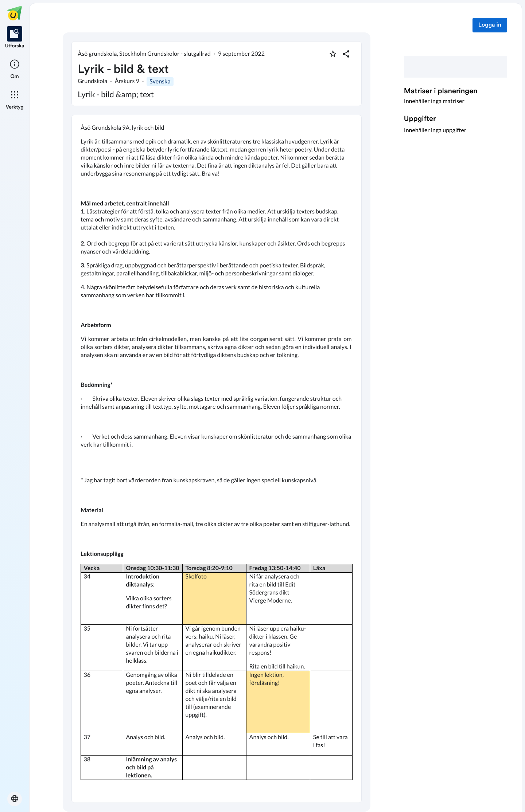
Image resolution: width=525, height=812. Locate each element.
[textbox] (217, 459)
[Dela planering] (346, 54)
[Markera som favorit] (333, 54)
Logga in (490, 25)
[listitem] (15, 38)
